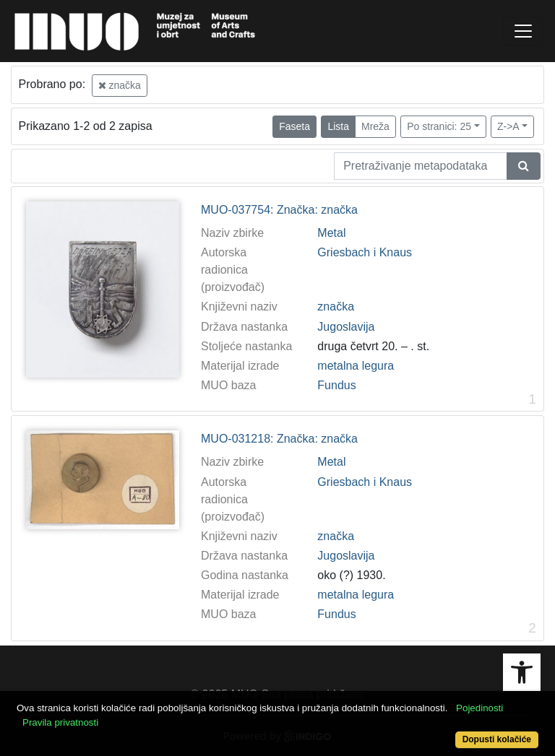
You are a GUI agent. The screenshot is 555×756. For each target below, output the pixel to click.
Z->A (508, 126)
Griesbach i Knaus (365, 252)
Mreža (375, 126)
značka (120, 85)
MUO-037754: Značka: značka (279, 210)
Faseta (294, 126)
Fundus (336, 385)
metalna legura (356, 366)
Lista (338, 126)
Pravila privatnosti (60, 722)
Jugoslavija (346, 327)
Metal (331, 233)
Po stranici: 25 (439, 126)
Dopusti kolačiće (497, 739)
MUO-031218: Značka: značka (279, 439)
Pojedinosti (479, 708)
